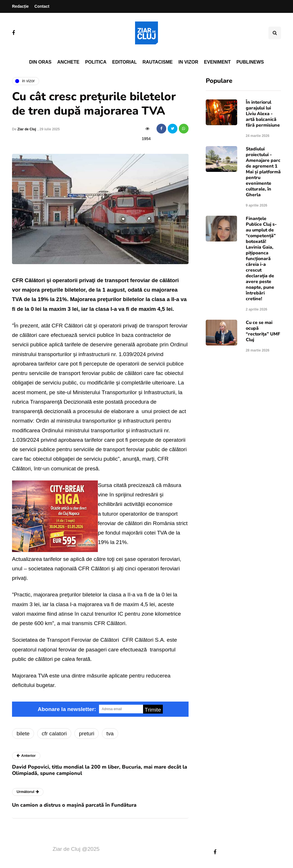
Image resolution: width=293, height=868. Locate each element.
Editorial (124, 62)
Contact (42, 6)
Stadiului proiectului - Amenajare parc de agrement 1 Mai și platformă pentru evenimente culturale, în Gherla (263, 172)
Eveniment (217, 62)
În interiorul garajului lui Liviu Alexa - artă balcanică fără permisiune (263, 114)
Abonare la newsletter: (67, 709)
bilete (23, 734)
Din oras (40, 62)
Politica (96, 62)
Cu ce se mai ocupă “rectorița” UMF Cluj (263, 331)
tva (110, 734)
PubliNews (250, 62)
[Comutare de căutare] (275, 33)
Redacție (20, 6)
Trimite (153, 710)
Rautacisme (158, 62)
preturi (87, 734)
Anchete (68, 62)
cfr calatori (54, 734)
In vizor (188, 62)
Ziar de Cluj (27, 129)
